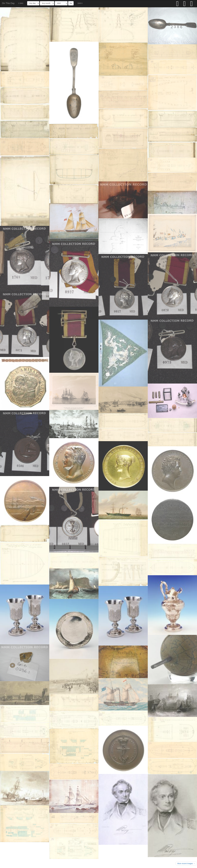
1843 (80, 3)
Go (71, 3)
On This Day (8, 3)
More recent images (186, 863)
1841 (21, 3)
